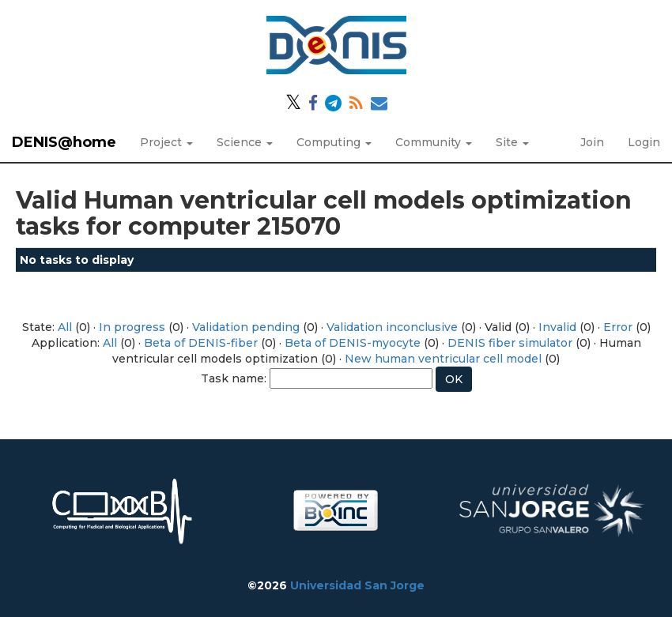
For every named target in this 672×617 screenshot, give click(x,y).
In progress (132, 327)
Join (592, 142)
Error (618, 327)
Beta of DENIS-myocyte (353, 343)
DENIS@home (64, 142)
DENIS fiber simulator (510, 343)
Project (166, 142)
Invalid (557, 327)
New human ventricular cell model (443, 359)
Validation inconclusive (392, 327)
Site (512, 142)
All (65, 327)
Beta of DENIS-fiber (201, 343)
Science (245, 142)
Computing (334, 142)
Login (644, 142)
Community (434, 142)
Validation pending (246, 327)
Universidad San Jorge (357, 585)
